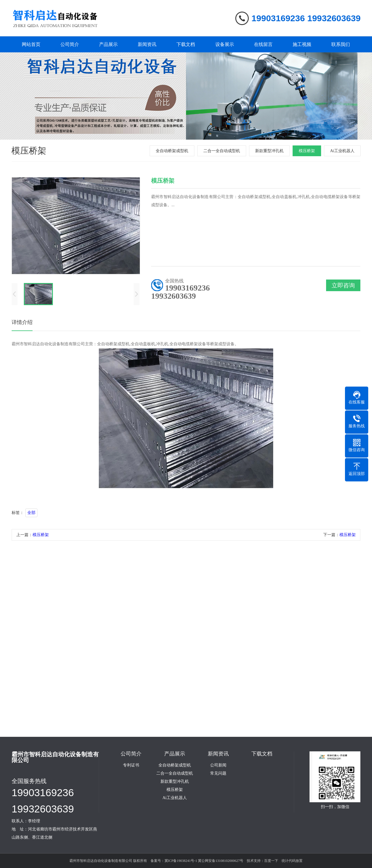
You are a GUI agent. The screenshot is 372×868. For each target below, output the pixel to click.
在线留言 (263, 44)
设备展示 (225, 44)
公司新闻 (218, 765)
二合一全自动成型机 (223, 151)
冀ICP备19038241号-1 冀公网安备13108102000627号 (204, 861)
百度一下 (271, 861)
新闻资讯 (147, 44)
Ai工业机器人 (343, 151)
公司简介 (70, 44)
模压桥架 (308, 151)
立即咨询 (343, 287)
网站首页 (31, 44)
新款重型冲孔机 (270, 151)
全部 (31, 514)
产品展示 (108, 44)
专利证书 (131, 765)
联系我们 (341, 44)
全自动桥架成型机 (173, 151)
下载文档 (186, 44)
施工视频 (302, 44)
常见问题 (218, 773)
